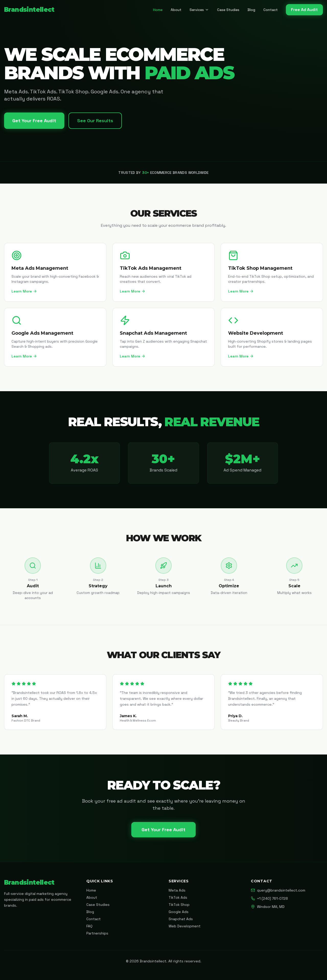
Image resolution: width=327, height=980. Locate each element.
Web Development (185, 926)
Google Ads (179, 912)
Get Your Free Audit (34, 121)
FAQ (89, 926)
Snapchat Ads (181, 919)
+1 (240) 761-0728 (269, 898)
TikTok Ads (178, 897)
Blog (251, 10)
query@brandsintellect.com (278, 890)
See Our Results (95, 121)
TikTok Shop (179, 905)
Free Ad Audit (304, 10)
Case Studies (228, 10)
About (176, 10)
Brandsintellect (29, 10)
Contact (271, 10)
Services (199, 10)
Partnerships (97, 933)
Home (158, 10)
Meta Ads (177, 890)
